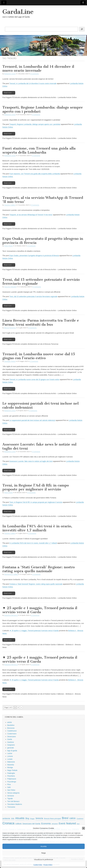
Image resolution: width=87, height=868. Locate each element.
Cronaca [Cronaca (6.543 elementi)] (8, 823)
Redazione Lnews (10, 74)
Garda (10, 739)
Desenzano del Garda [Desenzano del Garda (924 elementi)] (31, 824)
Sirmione (11, 796)
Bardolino (11, 725)
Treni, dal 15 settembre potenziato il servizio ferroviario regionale (41, 282)
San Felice (11, 790)
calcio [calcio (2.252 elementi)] (72, 818)
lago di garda (12, 751)
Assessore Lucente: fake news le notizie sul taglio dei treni (39, 446)
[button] (83, 828)
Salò (9, 787)
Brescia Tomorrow (10, 328)
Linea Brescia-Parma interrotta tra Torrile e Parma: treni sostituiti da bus (41, 322)
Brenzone (11, 728)
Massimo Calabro (10, 205)
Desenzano (12, 737)
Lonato (10, 759)
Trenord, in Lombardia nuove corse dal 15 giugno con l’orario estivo (39, 356)
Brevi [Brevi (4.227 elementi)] (65, 818)
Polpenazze (12, 779)
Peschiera (11, 776)
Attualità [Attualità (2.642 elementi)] (20, 818)
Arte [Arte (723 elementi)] (13, 819)
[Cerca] (82, 29)
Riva (9, 784)
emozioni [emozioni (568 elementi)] (55, 824)
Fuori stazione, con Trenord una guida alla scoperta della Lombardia (39, 150)
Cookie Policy (38, 865)
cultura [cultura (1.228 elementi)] (18, 824)
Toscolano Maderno (15, 804)
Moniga (10, 767)
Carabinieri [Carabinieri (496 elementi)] (80, 819)
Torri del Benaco (13, 801)
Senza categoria (13, 793)
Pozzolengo (12, 782)
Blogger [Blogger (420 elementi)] (32, 819)
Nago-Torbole (12, 770)
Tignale (10, 799)
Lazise (10, 753)
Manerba (11, 765)
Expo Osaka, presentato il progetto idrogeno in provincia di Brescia (43, 241)
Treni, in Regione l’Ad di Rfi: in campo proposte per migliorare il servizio (36, 487)
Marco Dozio (8, 246)
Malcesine (11, 762)
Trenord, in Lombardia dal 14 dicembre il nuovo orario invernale (38, 69)
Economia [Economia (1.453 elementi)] (46, 824)
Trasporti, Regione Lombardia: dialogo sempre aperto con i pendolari (43, 109)
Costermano (12, 734)
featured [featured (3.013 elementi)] (71, 823)
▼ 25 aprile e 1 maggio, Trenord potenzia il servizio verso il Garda (40, 610)
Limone (10, 756)
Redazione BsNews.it (11, 615)
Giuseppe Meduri (10, 361)
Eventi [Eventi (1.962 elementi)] (62, 823)
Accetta (43, 846)
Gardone (11, 742)
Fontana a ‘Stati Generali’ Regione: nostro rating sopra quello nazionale (39, 569)
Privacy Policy (48, 865)
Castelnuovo (12, 731)
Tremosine (11, 807)
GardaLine (18, 12)
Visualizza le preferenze (43, 859)
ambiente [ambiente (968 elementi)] (6, 818)
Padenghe (11, 773)
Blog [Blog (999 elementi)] (27, 818)
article (10, 722)
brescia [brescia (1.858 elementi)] (39, 818)
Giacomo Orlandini (10, 287)
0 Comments (35, 74)
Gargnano (11, 745)
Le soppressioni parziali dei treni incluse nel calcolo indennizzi (41, 405)
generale (11, 748)
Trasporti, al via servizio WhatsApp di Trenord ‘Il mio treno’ (43, 200)
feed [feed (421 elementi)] (78, 824)
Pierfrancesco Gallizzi (11, 574)
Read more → (9, 93)
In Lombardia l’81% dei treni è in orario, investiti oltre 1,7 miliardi (37, 528)
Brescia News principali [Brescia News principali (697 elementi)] (53, 819)
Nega (44, 853)
